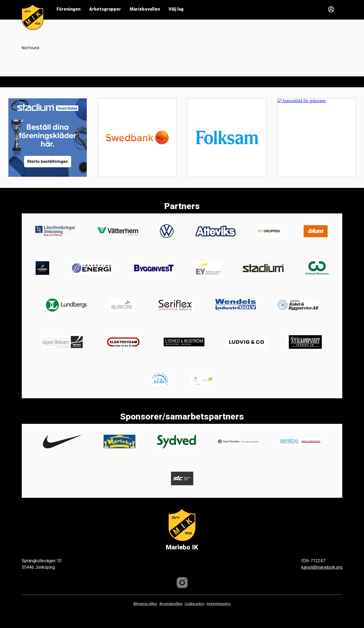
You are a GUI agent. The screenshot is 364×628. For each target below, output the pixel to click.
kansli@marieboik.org (322, 567)
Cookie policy (195, 604)
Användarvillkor (171, 604)
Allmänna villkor (145, 604)
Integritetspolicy (219, 604)
